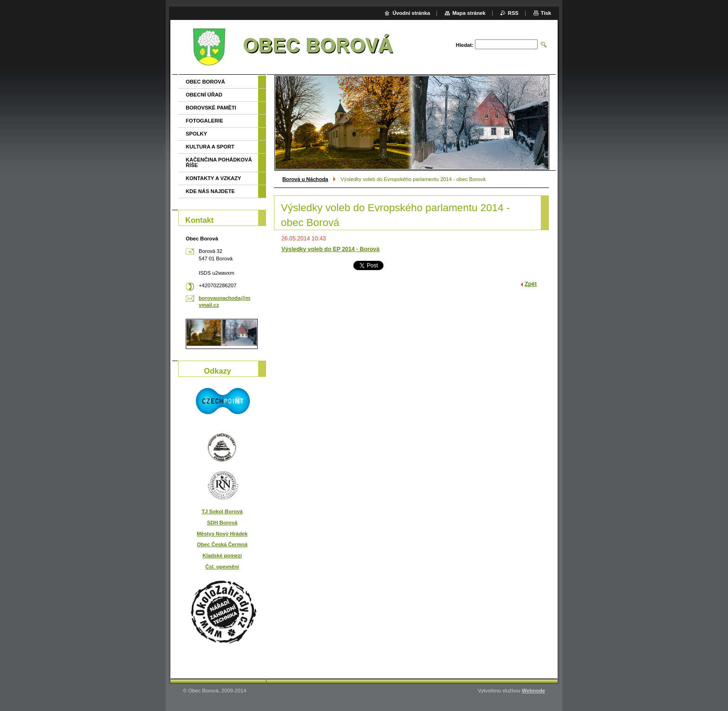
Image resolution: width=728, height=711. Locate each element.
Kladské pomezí (222, 556)
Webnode (533, 691)
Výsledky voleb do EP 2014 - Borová (330, 249)
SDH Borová (222, 523)
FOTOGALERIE (205, 121)
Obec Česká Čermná (222, 544)
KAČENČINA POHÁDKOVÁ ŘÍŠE (219, 162)
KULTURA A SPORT (210, 147)
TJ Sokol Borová (222, 511)
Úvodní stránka (411, 13)
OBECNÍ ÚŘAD (204, 95)
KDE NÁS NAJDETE (210, 191)
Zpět (531, 284)
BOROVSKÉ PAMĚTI (211, 108)
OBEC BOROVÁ (205, 82)
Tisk (546, 13)
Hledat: (465, 45)
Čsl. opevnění (222, 567)
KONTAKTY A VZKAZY (213, 178)
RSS (513, 13)
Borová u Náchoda (305, 179)
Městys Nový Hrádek (222, 534)
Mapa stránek (469, 13)
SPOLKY (196, 134)
